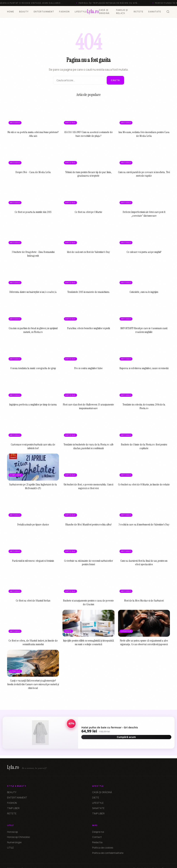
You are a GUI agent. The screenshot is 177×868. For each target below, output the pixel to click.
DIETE (96, 798)
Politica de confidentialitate (108, 853)
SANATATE (155, 12)
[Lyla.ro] (93, 12)
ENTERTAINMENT (44, 12)
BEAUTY (24, 12)
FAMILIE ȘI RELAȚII (122, 12)
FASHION (64, 12)
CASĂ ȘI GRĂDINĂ (104, 12)
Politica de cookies (103, 848)
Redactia (97, 842)
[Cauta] (168, 12)
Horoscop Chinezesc (19, 837)
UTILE (10, 848)
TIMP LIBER (13, 808)
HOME (11, 12)
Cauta (115, 80)
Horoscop (12, 832)
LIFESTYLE (81, 12)
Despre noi (98, 832)
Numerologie (14, 842)
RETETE (138, 12)
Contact (97, 837)
